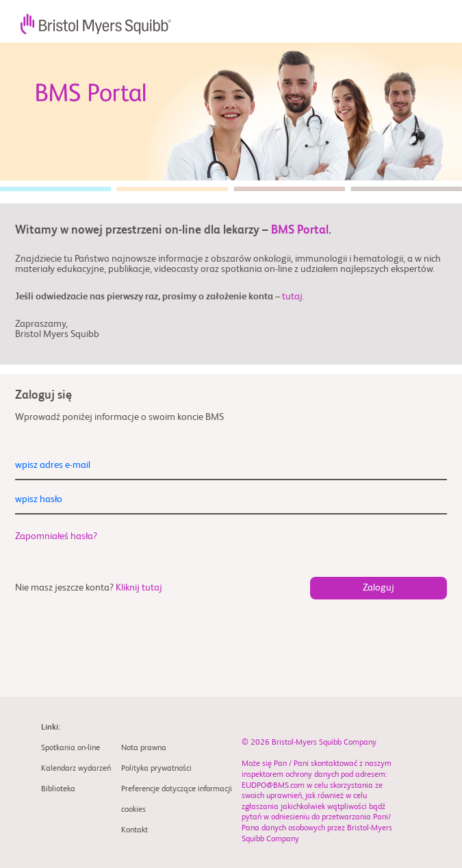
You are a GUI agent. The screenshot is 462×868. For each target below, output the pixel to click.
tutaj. (293, 297)
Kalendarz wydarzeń (76, 769)
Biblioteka (58, 789)
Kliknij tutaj (139, 588)
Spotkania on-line (70, 748)
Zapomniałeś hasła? (56, 536)
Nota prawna (144, 748)
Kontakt (134, 830)
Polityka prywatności (156, 769)
